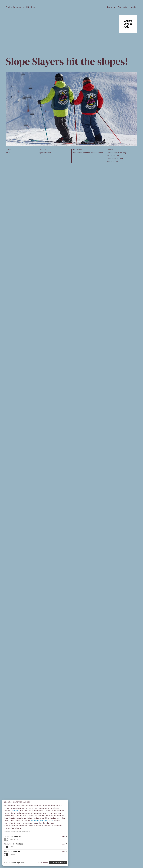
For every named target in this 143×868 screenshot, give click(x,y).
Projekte (123, 7)
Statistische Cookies (13, 844)
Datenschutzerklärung (12, 832)
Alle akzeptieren (58, 863)
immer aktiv (13, 839)
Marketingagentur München (20, 7)
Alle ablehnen (42, 863)
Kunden (134, 7)
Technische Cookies (12, 836)
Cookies (15, 811)
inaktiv (12, 847)
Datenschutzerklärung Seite (42, 821)
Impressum (26, 832)
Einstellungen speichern (15, 863)
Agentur (111, 7)
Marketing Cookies (12, 851)
